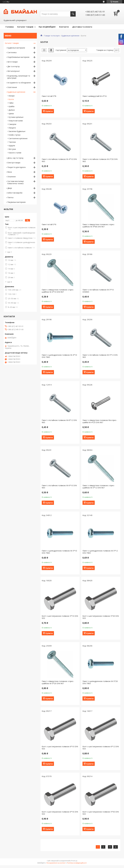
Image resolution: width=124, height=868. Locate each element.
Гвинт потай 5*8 (49, 96)
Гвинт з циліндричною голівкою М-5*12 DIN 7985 (100, 552)
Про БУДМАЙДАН (47, 27)
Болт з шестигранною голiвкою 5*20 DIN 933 (101, 617)
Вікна (10, 172)
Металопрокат (14, 71)
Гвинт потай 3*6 (49, 224)
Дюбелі (12, 110)
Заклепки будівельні (17, 131)
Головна (10, 27)
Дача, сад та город (15, 158)
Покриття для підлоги (16, 167)
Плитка (10, 197)
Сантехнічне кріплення (18, 138)
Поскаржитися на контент (56, 863)
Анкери (12, 96)
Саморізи (12, 124)
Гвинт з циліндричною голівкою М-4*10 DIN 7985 (59, 356)
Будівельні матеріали (16, 48)
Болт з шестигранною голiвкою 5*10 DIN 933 (60, 617)
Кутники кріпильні (16, 117)
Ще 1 (10, 252)
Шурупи (12, 146)
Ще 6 (10, 282)
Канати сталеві (15, 153)
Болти (11, 99)
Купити (49, 111)
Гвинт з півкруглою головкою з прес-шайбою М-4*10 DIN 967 (58, 291)
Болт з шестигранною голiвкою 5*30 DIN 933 (101, 813)
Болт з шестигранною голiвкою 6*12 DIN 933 (101, 748)
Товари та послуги (52, 36)
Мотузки (12, 149)
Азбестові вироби (15, 193)
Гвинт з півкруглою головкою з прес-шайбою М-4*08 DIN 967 (99, 225)
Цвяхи (11, 114)
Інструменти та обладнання (19, 83)
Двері (10, 188)
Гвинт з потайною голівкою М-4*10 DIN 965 (59, 160)
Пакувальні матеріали (16, 202)
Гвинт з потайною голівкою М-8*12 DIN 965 (59, 421)
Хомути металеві (16, 121)
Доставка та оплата (82, 27)
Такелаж (12, 142)
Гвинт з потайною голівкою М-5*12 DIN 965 (100, 356)
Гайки (11, 103)
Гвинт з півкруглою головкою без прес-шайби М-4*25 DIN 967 (100, 421)
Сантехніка (12, 52)
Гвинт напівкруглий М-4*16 (95, 96)
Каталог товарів (25, 27)
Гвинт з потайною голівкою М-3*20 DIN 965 (100, 160)
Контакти (64, 27)
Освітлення (12, 87)
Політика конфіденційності (77, 863)
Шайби (11, 106)
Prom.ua (74, 861)
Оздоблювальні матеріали (18, 57)
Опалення (11, 177)
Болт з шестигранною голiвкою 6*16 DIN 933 (60, 813)
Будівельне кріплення (70, 36)
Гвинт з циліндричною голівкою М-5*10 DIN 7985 (59, 552)
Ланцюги (12, 128)
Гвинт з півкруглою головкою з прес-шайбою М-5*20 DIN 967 (58, 682)
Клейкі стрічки (14, 135)
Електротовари (14, 163)
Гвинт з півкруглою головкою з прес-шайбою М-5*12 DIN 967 (99, 487)
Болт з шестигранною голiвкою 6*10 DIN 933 (60, 748)
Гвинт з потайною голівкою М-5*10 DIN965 (98, 291)
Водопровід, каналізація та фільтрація (19, 77)
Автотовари (12, 62)
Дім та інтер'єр (14, 66)
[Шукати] (73, 14)
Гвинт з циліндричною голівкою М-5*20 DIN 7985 (100, 682)
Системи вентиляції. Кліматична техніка (16, 182)
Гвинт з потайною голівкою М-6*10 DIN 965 (59, 487)
